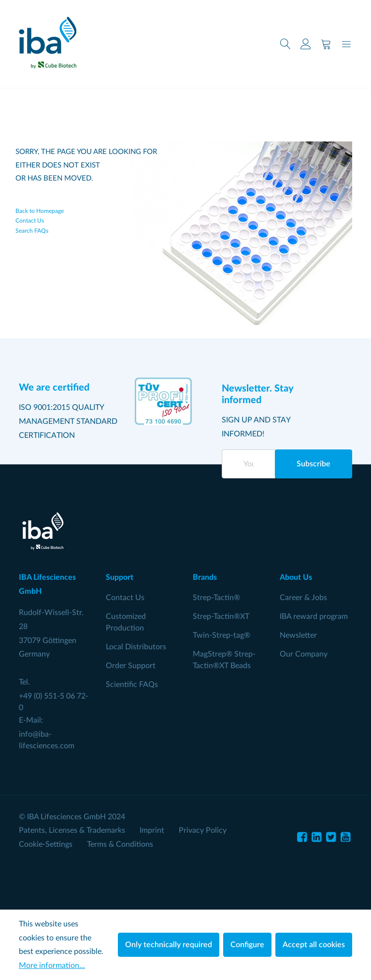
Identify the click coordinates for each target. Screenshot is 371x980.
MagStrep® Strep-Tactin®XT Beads (224, 660)
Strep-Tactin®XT (221, 616)
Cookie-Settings (46, 844)
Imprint (152, 830)
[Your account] (306, 44)
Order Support (131, 666)
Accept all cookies (314, 945)
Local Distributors (136, 647)
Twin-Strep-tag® (221, 635)
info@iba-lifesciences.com (47, 740)
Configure (247, 945)
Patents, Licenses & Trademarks (72, 830)
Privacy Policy (203, 830)
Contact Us (30, 221)
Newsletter (298, 635)
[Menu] (346, 44)
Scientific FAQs (132, 685)
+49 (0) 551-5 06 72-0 (54, 702)
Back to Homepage (40, 211)
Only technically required (169, 945)
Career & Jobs (303, 598)
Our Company (304, 654)
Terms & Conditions (120, 844)
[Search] (285, 44)
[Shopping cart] (326, 44)
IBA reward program (314, 616)
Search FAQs (32, 231)
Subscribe (314, 464)
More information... (52, 966)
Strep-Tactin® (216, 598)
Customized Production (126, 622)
